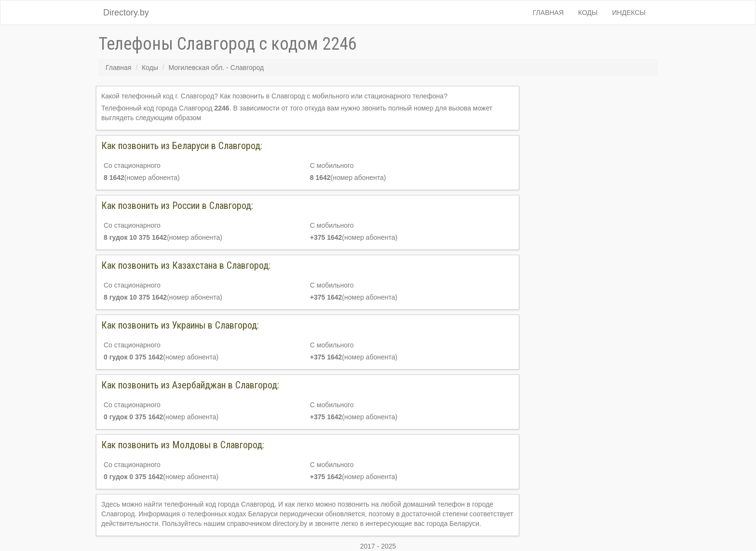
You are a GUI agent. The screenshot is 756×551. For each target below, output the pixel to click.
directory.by (290, 523)
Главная (548, 13)
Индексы (629, 13)
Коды (588, 13)
